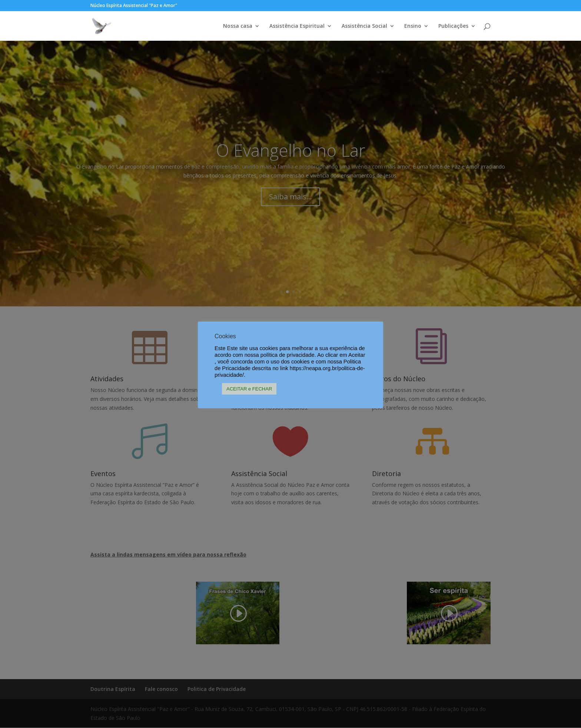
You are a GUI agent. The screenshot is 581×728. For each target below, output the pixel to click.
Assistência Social (364, 26)
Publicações (453, 26)
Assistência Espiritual (297, 26)
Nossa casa (238, 26)
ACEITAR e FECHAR (249, 389)
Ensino (413, 26)
